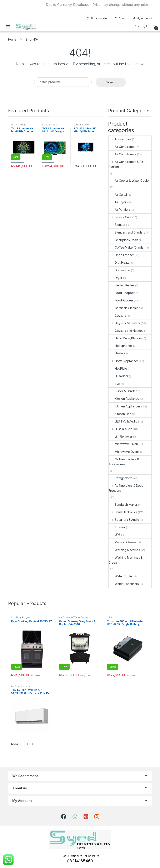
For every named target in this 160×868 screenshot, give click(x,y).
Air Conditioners (122, 154)
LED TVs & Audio (123, 421)
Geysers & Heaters (124, 323)
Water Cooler (121, 576)
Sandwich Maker (123, 505)
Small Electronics (123, 512)
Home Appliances (124, 361)
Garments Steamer (124, 308)
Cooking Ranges (21, 617)
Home (12, 39)
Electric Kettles (121, 285)
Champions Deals (123, 240)
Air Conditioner (122, 147)
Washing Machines (124, 550)
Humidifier (118, 376)
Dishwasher (119, 270)
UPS (115, 535)
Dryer (115, 278)
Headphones (121, 346)
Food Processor (122, 300)
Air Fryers (118, 202)
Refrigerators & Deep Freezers (126, 488)
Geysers (117, 316)
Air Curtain (118, 195)
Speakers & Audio (124, 520)
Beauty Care (120, 217)
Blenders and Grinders (127, 232)
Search (137, 27)
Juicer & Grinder (123, 391)
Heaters (117, 353)
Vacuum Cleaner (123, 542)
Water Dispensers (124, 584)
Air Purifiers (119, 210)
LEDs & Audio (19, 125)
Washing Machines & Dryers (126, 560)
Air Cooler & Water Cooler (129, 181)
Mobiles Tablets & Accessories (124, 462)
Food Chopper (122, 293)
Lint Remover (120, 436)
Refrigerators (121, 478)
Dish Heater (119, 262)
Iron (114, 384)
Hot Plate (118, 368)
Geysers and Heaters (126, 331)
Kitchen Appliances (124, 406)
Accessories (120, 139)
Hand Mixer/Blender (125, 338)
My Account (142, 18)
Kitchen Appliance (124, 399)
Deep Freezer (121, 255)
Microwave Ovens (124, 452)
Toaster (117, 527)
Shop (120, 18)
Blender (117, 225)
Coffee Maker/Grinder (127, 247)
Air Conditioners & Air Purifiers (126, 164)
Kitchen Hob (120, 414)
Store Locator (97, 18)
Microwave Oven (123, 444)
